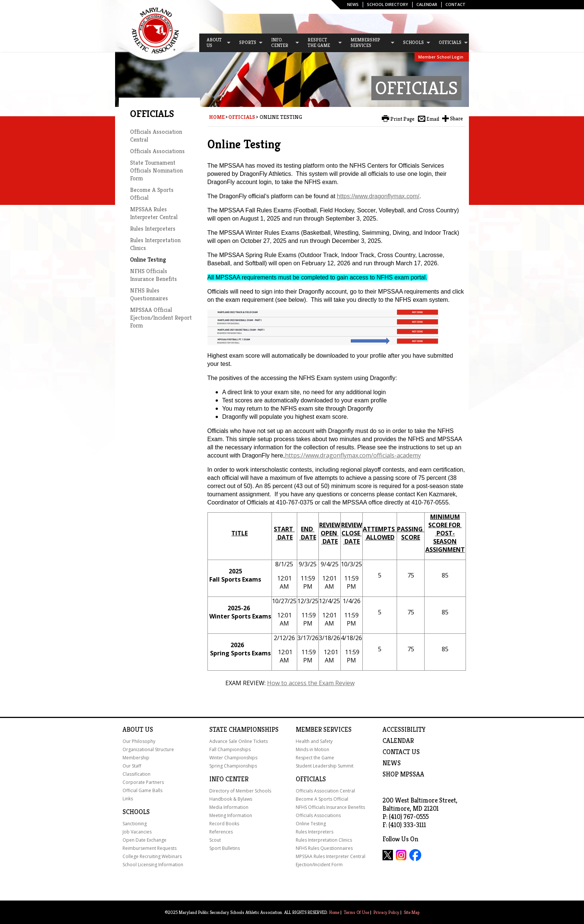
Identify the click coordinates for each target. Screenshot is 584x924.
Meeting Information (231, 815)
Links (128, 799)
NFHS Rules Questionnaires (149, 294)
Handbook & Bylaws (231, 799)
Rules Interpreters (153, 229)
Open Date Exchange (145, 840)
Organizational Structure (148, 749)
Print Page (402, 119)
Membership (136, 758)
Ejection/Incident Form (319, 865)
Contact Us (401, 752)
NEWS (392, 763)
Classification (137, 774)
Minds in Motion (312, 749)
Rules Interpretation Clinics (324, 840)
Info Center (229, 779)
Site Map (412, 912)
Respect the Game (315, 758)
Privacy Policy (386, 912)
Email (433, 119)
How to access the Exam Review (311, 683)
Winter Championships (233, 758)
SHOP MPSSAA (403, 774)
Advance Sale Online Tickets (239, 741)
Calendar (427, 4)
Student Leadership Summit (325, 766)
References (221, 832)
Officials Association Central (325, 791)
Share (456, 118)
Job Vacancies (137, 832)
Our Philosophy (139, 741)
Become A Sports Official (322, 799)
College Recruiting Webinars (152, 856)
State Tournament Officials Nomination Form (156, 170)
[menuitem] (215, 43)
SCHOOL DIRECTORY (388, 4)
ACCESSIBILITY (404, 730)
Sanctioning (135, 824)
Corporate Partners (143, 782)
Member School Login (441, 57)
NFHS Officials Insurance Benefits (153, 275)
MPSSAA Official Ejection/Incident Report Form (161, 318)
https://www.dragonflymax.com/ (378, 196)
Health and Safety (314, 741)
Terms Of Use (356, 912)
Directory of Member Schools (240, 791)
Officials (242, 117)
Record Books (224, 824)
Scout (215, 840)
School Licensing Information (153, 865)
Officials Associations (157, 151)
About (133, 730)
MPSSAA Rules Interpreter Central (154, 213)
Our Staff (132, 766)
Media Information (229, 807)
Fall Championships (230, 749)
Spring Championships (233, 766)
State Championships (244, 730)
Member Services (324, 730)
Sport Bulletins (225, 848)
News (353, 4)
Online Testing (148, 260)
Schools (136, 812)
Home (217, 117)
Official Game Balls (142, 790)
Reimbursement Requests (150, 848)
